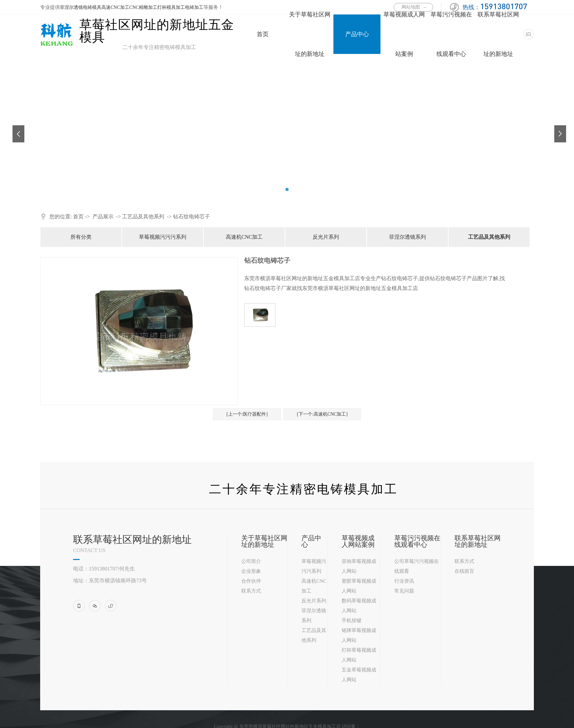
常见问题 (404, 591)
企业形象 (251, 571)
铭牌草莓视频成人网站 (359, 635)
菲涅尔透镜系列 (407, 237)
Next (558, 129)
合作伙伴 (251, 581)
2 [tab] (287, 189)
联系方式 (251, 591)
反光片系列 (326, 237)
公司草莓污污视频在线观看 (417, 566)
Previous (16, 129)
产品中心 (357, 34)
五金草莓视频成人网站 (359, 675)
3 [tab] (295, 189)
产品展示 (103, 217)
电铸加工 (194, 7)
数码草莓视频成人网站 (359, 606)
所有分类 (81, 237)
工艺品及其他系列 (143, 217)
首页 (263, 34)
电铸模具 (92, 7)
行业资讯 (404, 581)
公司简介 (251, 561)
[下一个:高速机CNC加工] (322, 414)
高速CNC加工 (115, 7)
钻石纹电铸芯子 (192, 217)
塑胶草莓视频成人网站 (359, 586)
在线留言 (464, 571)
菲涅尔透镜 (71, 7)
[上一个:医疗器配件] (247, 414)
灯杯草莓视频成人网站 (359, 655)
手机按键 (352, 620)
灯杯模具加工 (171, 7)
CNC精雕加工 (143, 7)
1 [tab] (279, 189)
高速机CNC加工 (244, 237)
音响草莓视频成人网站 (359, 566)
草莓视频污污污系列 (163, 237)
